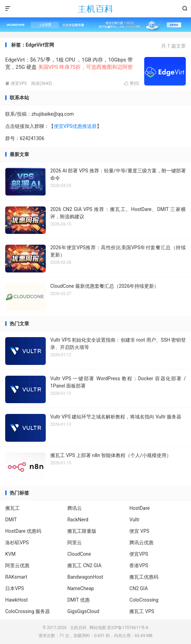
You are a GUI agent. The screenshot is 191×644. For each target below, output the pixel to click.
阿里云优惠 (17, 565)
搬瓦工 (12, 508)
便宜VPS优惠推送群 (75, 126)
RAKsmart (16, 577)
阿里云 (75, 543)
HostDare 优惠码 (23, 531)
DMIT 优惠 (79, 600)
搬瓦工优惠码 (144, 577)
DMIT (11, 520)
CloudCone (79, 554)
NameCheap (81, 588)
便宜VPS (16, 83)
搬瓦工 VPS (142, 611)
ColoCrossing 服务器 (28, 611)
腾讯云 (75, 508)
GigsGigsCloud (83, 611)
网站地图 (98, 628)
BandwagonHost (85, 577)
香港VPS (139, 565)
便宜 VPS (139, 531)
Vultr (134, 520)
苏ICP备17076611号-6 (128, 628)
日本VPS (15, 588)
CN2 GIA (138, 588)
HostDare (140, 508)
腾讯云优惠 (141, 543)
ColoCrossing (144, 600)
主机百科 (95, 9)
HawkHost (16, 600)
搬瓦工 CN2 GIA (84, 565)
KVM (10, 554)
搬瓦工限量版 (82, 531)
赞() (132, 83)
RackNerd (78, 520)
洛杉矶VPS (17, 543)
